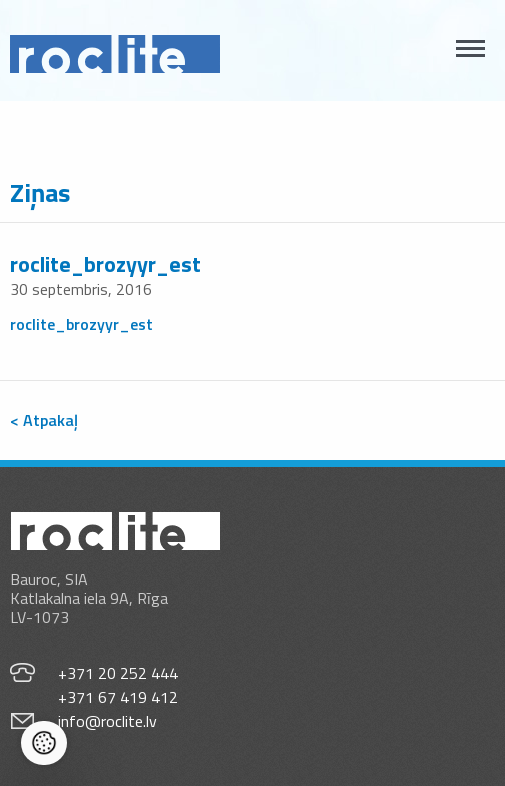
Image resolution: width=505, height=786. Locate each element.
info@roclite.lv (107, 721)
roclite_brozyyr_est (105, 264)
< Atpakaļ (44, 420)
